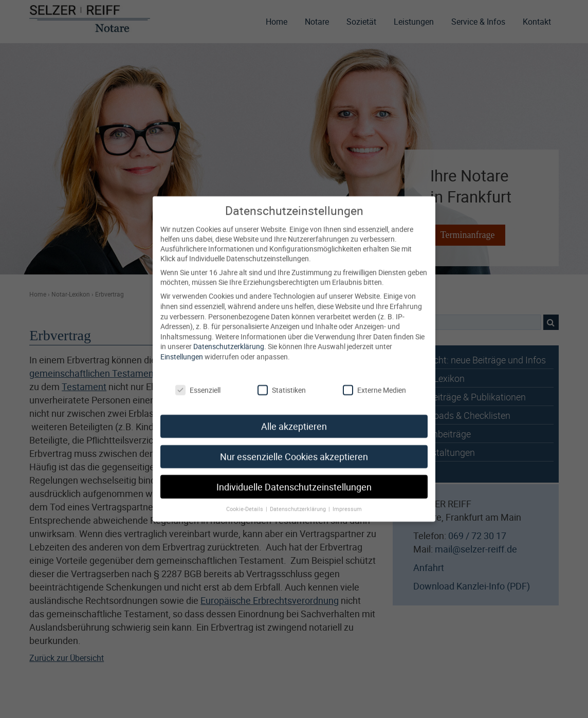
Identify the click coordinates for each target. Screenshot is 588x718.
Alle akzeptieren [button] (294, 418)
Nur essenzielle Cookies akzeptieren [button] (294, 448)
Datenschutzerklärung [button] (299, 501)
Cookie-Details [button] (245, 501)
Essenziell (198, 382)
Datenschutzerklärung (229, 338)
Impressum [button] (347, 501)
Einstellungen (182, 348)
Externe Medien (374, 382)
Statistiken (282, 382)
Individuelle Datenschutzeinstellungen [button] (294, 479)
